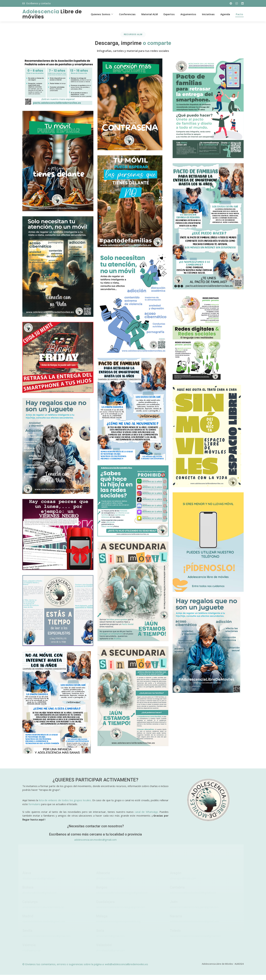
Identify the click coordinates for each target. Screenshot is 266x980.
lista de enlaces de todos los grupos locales (65, 800)
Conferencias (127, 14)
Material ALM (150, 14)
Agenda (225, 14)
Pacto (239, 14)
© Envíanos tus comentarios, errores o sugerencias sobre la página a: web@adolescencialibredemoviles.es (85, 964)
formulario (34, 804)
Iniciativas (208, 14)
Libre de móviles (52, 14)
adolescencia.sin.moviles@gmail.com (95, 840)
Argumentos (188, 14)
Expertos (169, 14)
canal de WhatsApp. (147, 812)
